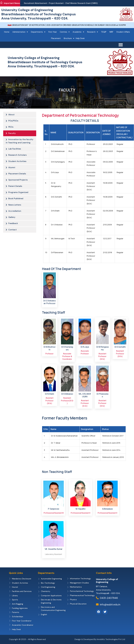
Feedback (13, 228)
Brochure (69, 38)
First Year (53, 32)
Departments (38, 32)
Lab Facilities (15, 150)
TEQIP (104, 32)
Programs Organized (18, 196)
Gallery (12, 221)
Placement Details (17, 176)
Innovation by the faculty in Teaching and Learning (20, 142)
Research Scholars (17, 157)
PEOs (11, 128)
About (11, 115)
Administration (20, 32)
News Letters (15, 208)
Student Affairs (123, 32)
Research (93, 32)
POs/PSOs (13, 121)
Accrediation (15, 215)
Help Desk (80, 38)
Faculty (12, 134)
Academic (78, 32)
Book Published (16, 202)
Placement (56, 38)
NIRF (111, 32)
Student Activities (17, 163)
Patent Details (15, 189)
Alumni (12, 170)
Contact (13, 234)
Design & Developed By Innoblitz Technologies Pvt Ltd (100, 639)
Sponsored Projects (18, 183)
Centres (65, 32)
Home (7, 32)
